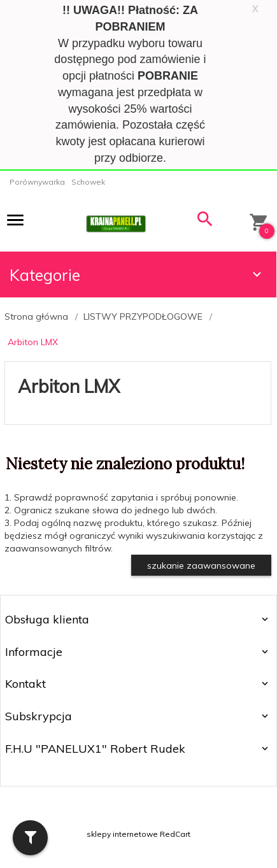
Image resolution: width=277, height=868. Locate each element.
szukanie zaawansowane (201, 566)
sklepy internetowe (122, 834)
